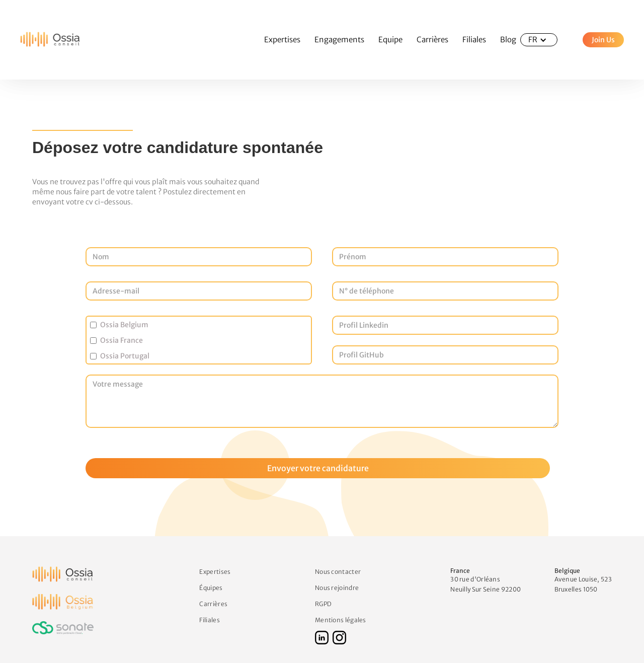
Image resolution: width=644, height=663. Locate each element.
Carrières (432, 40)
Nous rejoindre (337, 587)
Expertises (282, 40)
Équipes (211, 587)
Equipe (390, 40)
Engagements (339, 40)
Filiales (474, 40)
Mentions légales (341, 619)
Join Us (603, 40)
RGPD (323, 603)
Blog (508, 40)
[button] (539, 40)
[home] (40, 40)
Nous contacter (338, 571)
